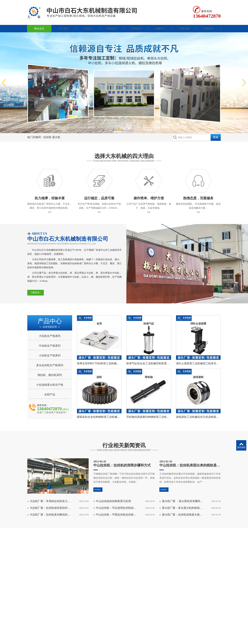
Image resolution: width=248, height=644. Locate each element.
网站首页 (39, 25)
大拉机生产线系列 (50, 332)
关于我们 (63, 25)
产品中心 (88, 25)
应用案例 (136, 25)
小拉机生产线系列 (50, 352)
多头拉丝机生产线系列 (50, 362)
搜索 (216, 134)
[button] (119, 125)
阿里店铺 (185, 25)
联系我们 (209, 25)
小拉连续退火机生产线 (50, 381)
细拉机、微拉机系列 (50, 371)
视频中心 (160, 25)
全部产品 (50, 391)
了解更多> (36, 289)
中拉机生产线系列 (50, 342)
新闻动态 (112, 25)
